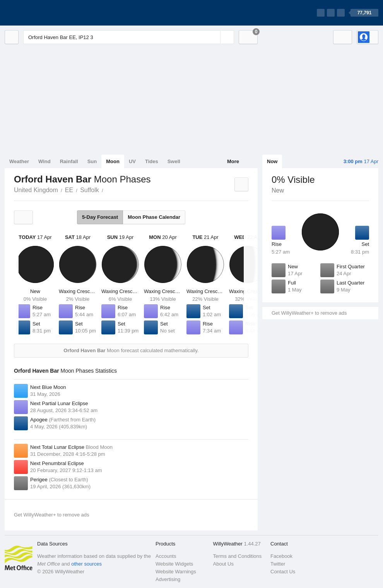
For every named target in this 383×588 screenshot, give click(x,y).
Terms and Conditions (238, 556)
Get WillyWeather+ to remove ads (309, 313)
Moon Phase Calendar (154, 217)
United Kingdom (36, 190)
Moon (113, 161)
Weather (19, 161)
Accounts (166, 556)
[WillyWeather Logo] (41, 13)
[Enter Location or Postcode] (129, 37)
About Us (223, 564)
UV (132, 161)
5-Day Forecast (100, 217)
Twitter (278, 564)
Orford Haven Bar (108, 189)
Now (272, 161)
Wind (44, 161)
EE (69, 190)
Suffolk (90, 190)
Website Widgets (174, 564)
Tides (152, 161)
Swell (174, 161)
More (233, 161)
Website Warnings (176, 572)
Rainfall (69, 161)
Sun (92, 161)
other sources (86, 564)
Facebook (281, 556)
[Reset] (214, 37)
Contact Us (283, 572)
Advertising (168, 579)
